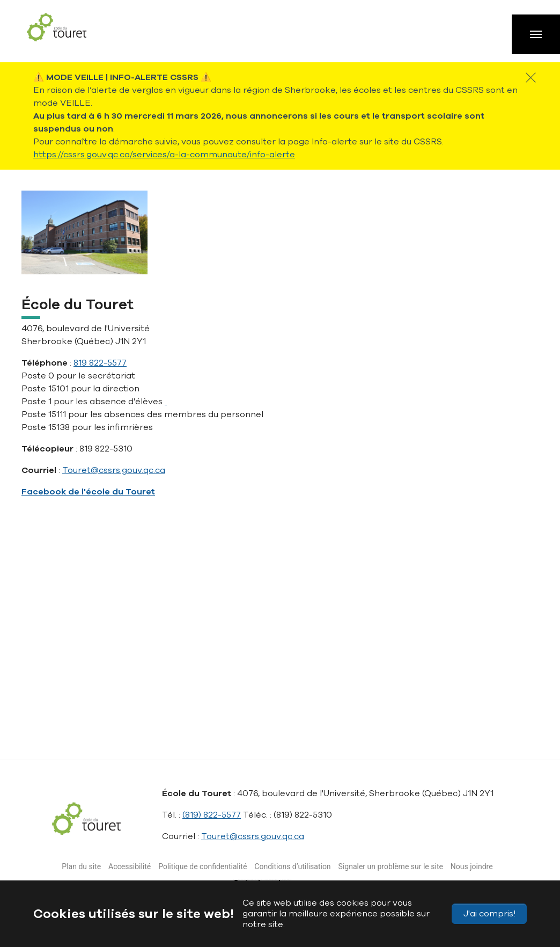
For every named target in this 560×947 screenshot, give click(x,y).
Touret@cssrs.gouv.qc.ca (114, 470)
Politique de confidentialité (202, 866)
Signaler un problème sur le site (391, 866)
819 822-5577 (100, 363)
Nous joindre (472, 866)
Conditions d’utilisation (292, 866)
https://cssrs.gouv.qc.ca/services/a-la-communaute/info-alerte (164, 155)
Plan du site (81, 866)
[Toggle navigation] (536, 34)
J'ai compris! (489, 914)
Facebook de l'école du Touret (88, 492)
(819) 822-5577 (212, 815)
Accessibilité (130, 866)
